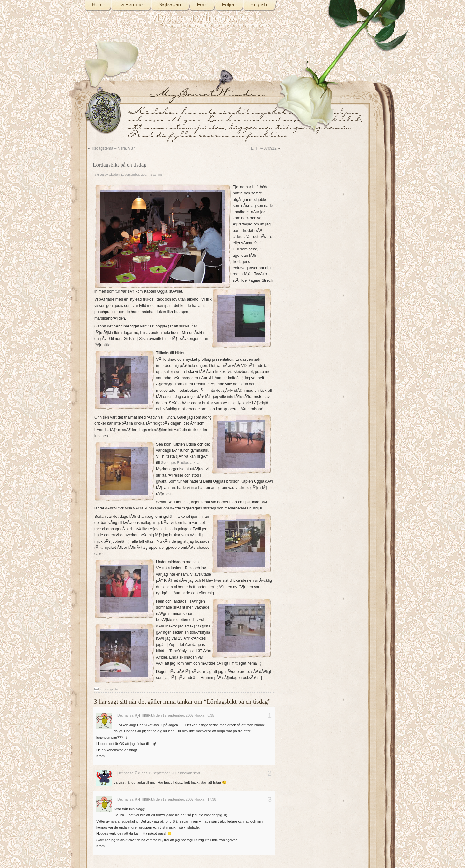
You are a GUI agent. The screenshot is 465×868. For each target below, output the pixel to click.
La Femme (130, 5)
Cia (111, 174)
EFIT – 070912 (264, 148)
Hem (97, 5)
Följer (228, 5)
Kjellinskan (145, 715)
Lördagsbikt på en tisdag (120, 165)
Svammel (157, 174)
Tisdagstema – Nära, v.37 (113, 148)
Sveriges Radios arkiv (180, 463)
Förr (201, 5)
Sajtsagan (170, 5)
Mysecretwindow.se (198, 17)
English (259, 5)
